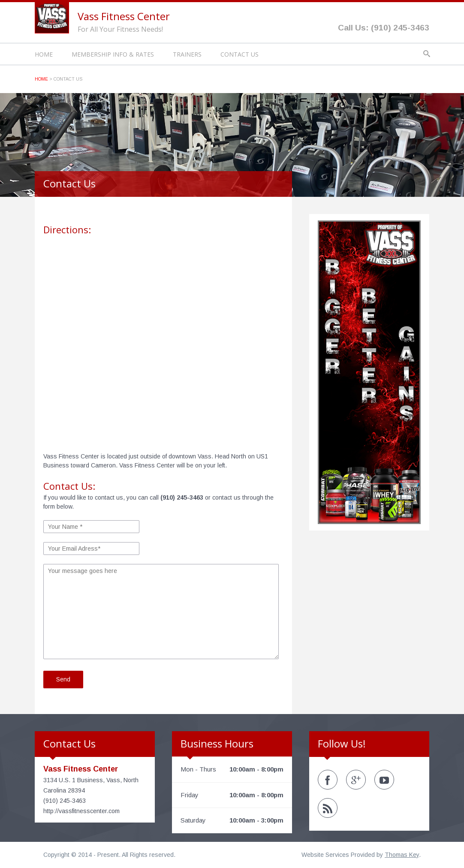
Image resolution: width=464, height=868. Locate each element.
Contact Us (240, 54)
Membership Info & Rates (113, 54)
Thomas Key (402, 855)
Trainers (187, 54)
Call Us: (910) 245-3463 (384, 28)
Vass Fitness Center (124, 16)
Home (44, 54)
